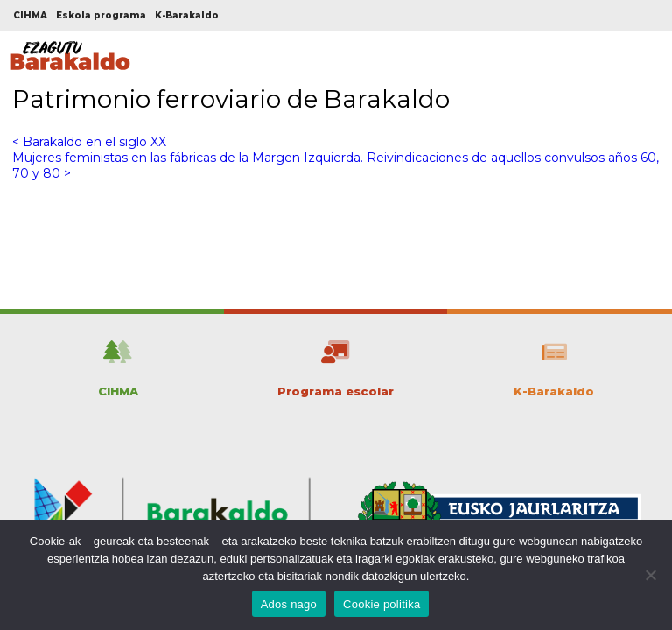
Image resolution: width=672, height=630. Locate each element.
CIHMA (30, 15)
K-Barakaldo (187, 15)
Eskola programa (101, 15)
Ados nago (289, 604)
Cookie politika (381, 604)
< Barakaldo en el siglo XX (89, 142)
